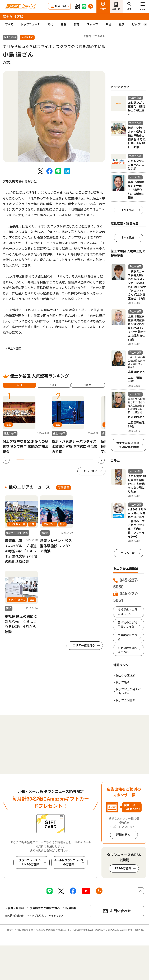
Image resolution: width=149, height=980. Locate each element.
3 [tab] (36, 460)
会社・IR (116, 9)
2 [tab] (28, 460)
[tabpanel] (54, 116)
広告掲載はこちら (127, 637)
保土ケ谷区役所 (125, 676)
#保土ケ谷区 (13, 348)
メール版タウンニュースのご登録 (69, 862)
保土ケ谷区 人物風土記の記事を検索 (128, 445)
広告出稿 (60, 6)
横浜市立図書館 (125, 700)
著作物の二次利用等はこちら (127, 625)
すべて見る (128, 210)
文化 (50, 24)
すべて (9, 24)
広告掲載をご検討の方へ (45, 908)
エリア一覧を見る (84, 645)
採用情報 (71, 908)
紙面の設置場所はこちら (127, 650)
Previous (6, 460)
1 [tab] (20, 460)
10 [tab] (89, 460)
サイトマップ (56, 916)
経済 (122, 24)
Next (101, 460)
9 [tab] (82, 460)
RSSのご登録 (123, 868)
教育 (77, 24)
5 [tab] (51, 460)
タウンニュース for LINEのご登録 (31, 862)
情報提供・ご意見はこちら (127, 612)
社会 (63, 24)
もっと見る (91, 471)
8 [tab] (74, 460)
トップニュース (30, 24)
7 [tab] (66, 460)
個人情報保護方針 (15, 916)
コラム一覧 (128, 553)
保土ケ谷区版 (13, 17)
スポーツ (92, 24)
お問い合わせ (120, 911)
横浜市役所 (123, 682)
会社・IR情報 (16, 908)
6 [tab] (59, 460)
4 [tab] (43, 460)
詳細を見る (123, 835)
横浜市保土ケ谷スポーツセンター (130, 691)
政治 (108, 24)
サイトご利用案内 (37, 916)
